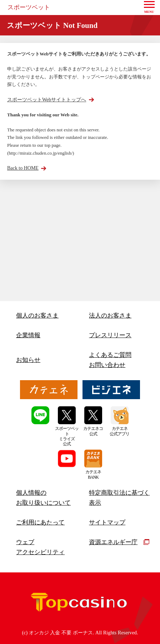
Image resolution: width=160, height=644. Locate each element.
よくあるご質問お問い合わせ (110, 360)
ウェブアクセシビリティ (40, 547)
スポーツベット (29, 7)
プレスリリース (110, 335)
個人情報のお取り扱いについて (43, 498)
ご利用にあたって (40, 522)
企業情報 (28, 335)
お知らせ (28, 360)
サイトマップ (107, 522)
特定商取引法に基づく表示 (119, 498)
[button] (149, 8)
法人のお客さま (110, 316)
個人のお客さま (37, 316)
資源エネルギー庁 (119, 542)
